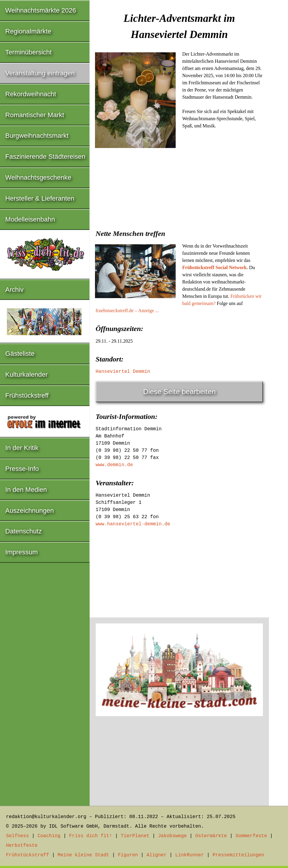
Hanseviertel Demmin (123, 372)
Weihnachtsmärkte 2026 (41, 10)
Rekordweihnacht (31, 94)
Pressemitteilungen (238, 855)
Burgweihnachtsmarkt (37, 136)
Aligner (157, 855)
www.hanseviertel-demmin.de (133, 524)
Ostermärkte (211, 836)
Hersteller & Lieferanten (40, 198)
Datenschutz (24, 531)
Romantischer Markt (35, 115)
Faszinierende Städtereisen (45, 157)
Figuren (128, 855)
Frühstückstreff (27, 395)
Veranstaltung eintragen (40, 73)
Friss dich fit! (91, 836)
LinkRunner (190, 855)
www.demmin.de (114, 465)
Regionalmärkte (28, 31)
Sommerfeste (251, 836)
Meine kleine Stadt (84, 855)
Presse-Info (22, 469)
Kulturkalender (27, 374)
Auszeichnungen (30, 511)
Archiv (14, 290)
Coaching (49, 836)
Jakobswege (172, 836)
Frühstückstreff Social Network (215, 267)
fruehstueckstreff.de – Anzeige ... (127, 311)
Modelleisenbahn (30, 219)
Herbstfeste (22, 846)
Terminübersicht (29, 52)
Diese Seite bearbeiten (179, 392)
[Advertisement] (179, 195)
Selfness (17, 836)
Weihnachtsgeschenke (38, 177)
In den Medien (26, 490)
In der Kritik (22, 448)
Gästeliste (20, 354)
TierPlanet (135, 836)
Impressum (22, 552)
